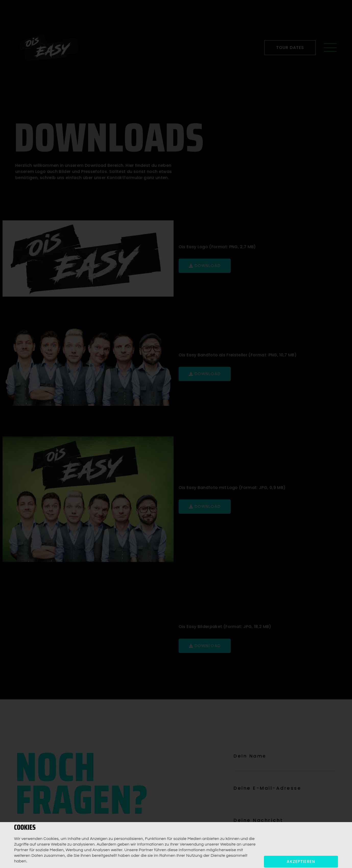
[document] (176, 434)
